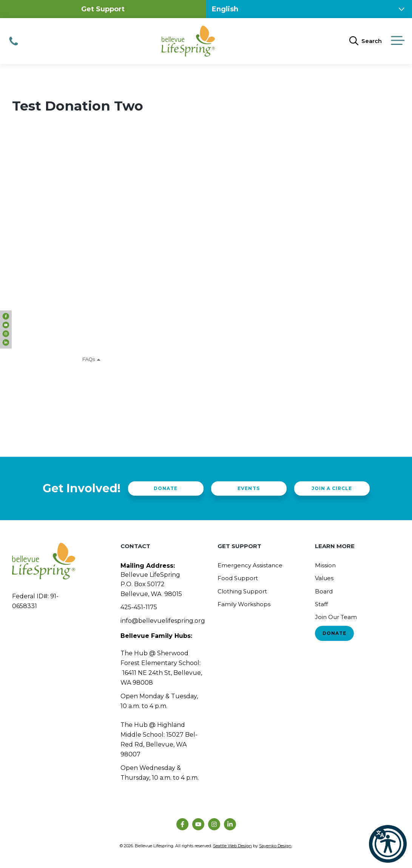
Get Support (103, 9)
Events (248, 488)
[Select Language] (309, 9)
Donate (166, 488)
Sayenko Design (275, 846)
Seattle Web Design (232, 846)
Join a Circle (332, 488)
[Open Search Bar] (366, 41)
